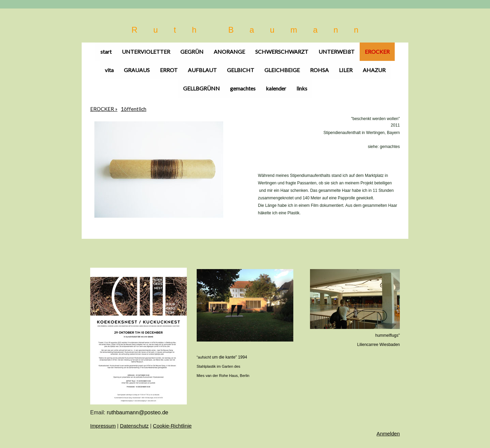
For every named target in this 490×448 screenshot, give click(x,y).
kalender (276, 88)
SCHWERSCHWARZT (282, 52)
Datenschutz (134, 426)
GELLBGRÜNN (201, 88)
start (106, 52)
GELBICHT (241, 70)
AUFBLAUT (202, 70)
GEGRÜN (192, 52)
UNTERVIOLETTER (146, 52)
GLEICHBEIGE (282, 70)
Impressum (103, 426)
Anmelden (388, 434)
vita (109, 70)
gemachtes (243, 88)
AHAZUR (374, 70)
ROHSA (319, 70)
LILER (346, 70)
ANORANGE (229, 52)
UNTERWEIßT (337, 52)
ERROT (169, 70)
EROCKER (377, 52)
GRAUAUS (137, 70)
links (302, 88)
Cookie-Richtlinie (172, 426)
